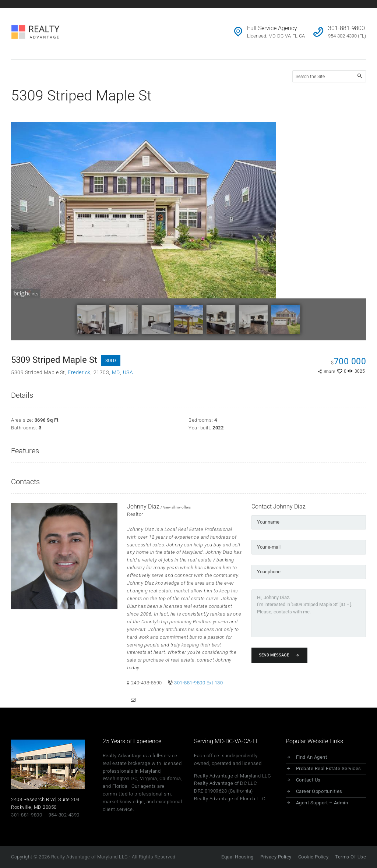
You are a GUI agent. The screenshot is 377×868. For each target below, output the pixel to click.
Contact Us (309, 780)
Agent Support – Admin (323, 803)
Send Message (274, 654)
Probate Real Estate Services (329, 769)
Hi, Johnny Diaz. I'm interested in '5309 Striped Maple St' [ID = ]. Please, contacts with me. (309, 613)
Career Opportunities (320, 792)
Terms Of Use (350, 857)
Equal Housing (236, 857)
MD (116, 372)
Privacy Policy (275, 857)
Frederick (79, 372)
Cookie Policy (313, 857)
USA (128, 372)
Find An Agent (312, 757)
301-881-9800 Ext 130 (198, 683)
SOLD (111, 361)
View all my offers (177, 507)
